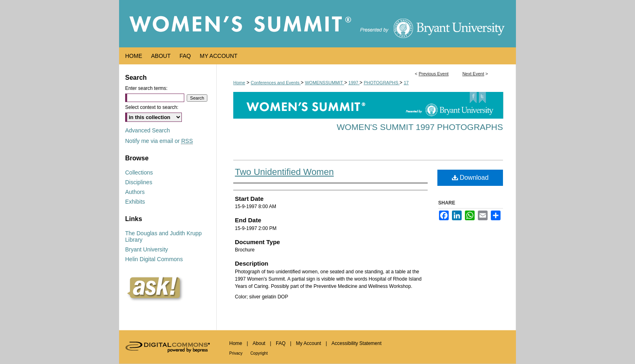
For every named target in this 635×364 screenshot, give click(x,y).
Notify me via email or (159, 141)
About (259, 343)
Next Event (473, 74)
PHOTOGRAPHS (381, 83)
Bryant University (147, 249)
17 (406, 83)
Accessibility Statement (357, 343)
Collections (139, 172)
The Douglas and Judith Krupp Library (163, 236)
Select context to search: (152, 107)
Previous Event (434, 74)
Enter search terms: (146, 88)
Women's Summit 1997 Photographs (420, 127)
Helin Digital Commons (154, 259)
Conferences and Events (276, 83)
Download (470, 178)
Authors (135, 192)
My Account (309, 343)
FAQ (281, 343)
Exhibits (135, 202)
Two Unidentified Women (284, 172)
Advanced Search (148, 130)
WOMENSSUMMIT (325, 83)
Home (239, 83)
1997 (354, 83)
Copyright (259, 353)
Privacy (236, 353)
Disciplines (139, 182)
